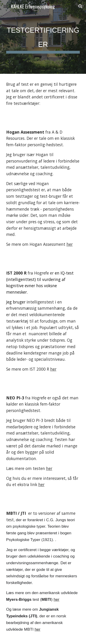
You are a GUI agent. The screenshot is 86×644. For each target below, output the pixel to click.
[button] (6, 6)
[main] (43, 37)
